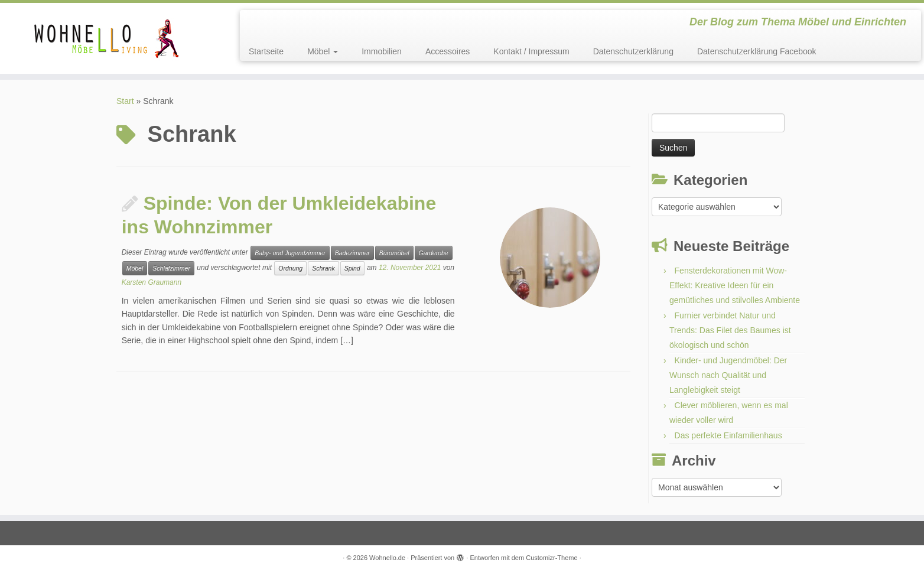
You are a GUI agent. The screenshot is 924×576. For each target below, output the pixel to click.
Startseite (266, 51)
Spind (352, 268)
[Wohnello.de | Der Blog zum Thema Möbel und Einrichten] (107, 38)
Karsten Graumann (152, 282)
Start (125, 101)
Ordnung (290, 268)
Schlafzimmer (171, 268)
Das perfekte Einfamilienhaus (728, 435)
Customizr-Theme (552, 558)
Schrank (323, 268)
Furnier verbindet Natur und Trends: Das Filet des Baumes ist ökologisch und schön (730, 330)
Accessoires (448, 51)
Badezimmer (352, 253)
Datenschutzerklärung (633, 51)
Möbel (323, 51)
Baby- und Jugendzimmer (290, 253)
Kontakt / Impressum (531, 51)
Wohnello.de (387, 558)
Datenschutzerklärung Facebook (757, 51)
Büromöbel (394, 253)
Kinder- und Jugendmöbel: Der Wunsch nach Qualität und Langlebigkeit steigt (728, 375)
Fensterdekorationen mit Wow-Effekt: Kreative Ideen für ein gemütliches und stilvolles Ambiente (735, 285)
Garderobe (434, 253)
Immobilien (382, 51)
